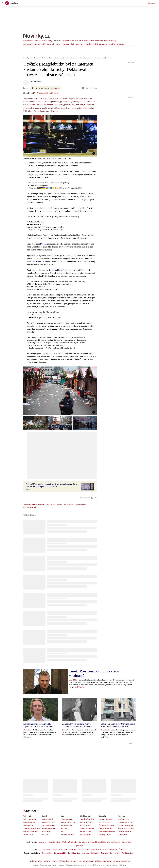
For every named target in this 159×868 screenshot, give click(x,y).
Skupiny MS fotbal (49, 825)
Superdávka (79, 846)
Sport (78, 44)
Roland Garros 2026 (68, 822)
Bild (57, 174)
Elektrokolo (46, 849)
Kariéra (54, 861)
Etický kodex (82, 861)
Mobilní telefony (47, 853)
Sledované (120, 44)
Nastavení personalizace (122, 861)
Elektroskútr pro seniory (99, 849)
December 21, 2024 (69, 348)
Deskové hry (95, 853)
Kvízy (83, 44)
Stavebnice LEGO (60, 853)
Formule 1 (65, 828)
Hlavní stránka (28, 41)
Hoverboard (113, 849)
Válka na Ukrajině (68, 41)
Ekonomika (99, 41)
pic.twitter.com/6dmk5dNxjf (55, 345)
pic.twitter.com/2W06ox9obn (37, 315)
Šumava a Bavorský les (107, 825)
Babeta (54, 849)
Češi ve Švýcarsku (106, 828)
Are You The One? (114, 842)
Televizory (105, 853)
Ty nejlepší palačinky (87, 819)
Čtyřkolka (122, 849)
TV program (103, 44)
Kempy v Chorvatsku (106, 819)
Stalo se (37, 41)
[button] (60, 136)
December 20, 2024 (75, 188)
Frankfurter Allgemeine (63, 270)
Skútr (61, 849)
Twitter (40, 861)
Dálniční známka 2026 (126, 822)
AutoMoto (37, 44)
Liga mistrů (46, 835)
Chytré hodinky (115, 853)
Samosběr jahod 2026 (98, 842)
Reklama (47, 861)
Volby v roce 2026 (30, 819)
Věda (44, 44)
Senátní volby (28, 825)
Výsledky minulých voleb (32, 828)
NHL (63, 831)
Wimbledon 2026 (67, 825)
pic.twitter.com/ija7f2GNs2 (37, 287)
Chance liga (46, 831)
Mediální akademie (70, 861)
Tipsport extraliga (67, 819)
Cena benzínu (84, 842)
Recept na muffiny (86, 822)
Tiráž (60, 861)
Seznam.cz (152, 3)
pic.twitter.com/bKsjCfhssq (55, 227)
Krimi (86, 41)
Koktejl (114, 41)
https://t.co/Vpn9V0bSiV (36, 227)
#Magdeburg (64, 183)
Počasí (95, 44)
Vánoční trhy (69, 504)
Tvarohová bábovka (87, 828)
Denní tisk (112, 44)
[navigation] (3, 3)
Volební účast (28, 835)
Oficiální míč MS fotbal (70, 842)
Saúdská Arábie (80, 504)
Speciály (89, 44)
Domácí (44, 41)
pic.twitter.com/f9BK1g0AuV (37, 185)
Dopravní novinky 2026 (126, 825)
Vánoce (59, 504)
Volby (50, 41)
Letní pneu (85, 853)
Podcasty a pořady (68, 44)
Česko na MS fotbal (49, 828)
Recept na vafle (86, 831)
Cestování (50, 44)
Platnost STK (123, 835)
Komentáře (79, 41)
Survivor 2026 (127, 842)
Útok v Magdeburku (30, 507)
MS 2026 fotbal (47, 819)
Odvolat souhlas (106, 861)
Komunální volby (29, 822)
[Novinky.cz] (37, 36)
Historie (58, 44)
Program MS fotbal (49, 822)
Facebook (32, 861)
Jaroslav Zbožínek (35, 82)
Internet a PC (28, 44)
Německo (42, 504)
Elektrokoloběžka (70, 849)
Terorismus (51, 504)
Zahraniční (57, 41)
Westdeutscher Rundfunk (43, 261)
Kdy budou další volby (31, 831)
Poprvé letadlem (105, 822)
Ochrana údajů (94, 861)
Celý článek (79, 687)
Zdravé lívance (85, 825)
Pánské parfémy (127, 853)
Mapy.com (42, 842)
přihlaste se (56, 88)
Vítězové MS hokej (68, 835)
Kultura (92, 41)
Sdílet (93, 88)
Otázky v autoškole (125, 831)
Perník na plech (86, 835)
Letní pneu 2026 (124, 819)
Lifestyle (107, 41)
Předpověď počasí (54, 842)
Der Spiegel (45, 244)
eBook (86, 88)
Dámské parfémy (74, 853)
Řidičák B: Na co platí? (126, 828)
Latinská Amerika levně (107, 831)
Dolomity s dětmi (105, 835)
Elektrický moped (84, 849)
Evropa (28, 490)
